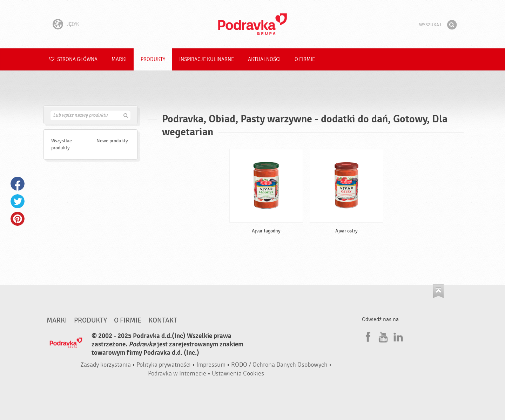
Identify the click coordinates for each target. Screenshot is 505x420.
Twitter (18, 201)
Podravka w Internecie (177, 374)
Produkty (153, 59)
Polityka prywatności (164, 365)
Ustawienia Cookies (238, 374)
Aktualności (264, 59)
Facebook (18, 184)
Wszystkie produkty (62, 144)
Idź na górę (438, 291)
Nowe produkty (112, 141)
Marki (119, 59)
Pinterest (18, 219)
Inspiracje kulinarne (207, 59)
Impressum (211, 365)
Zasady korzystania (106, 365)
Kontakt (163, 320)
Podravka (252, 24)
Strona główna (73, 59)
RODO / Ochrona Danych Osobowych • (281, 365)
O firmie (305, 59)
